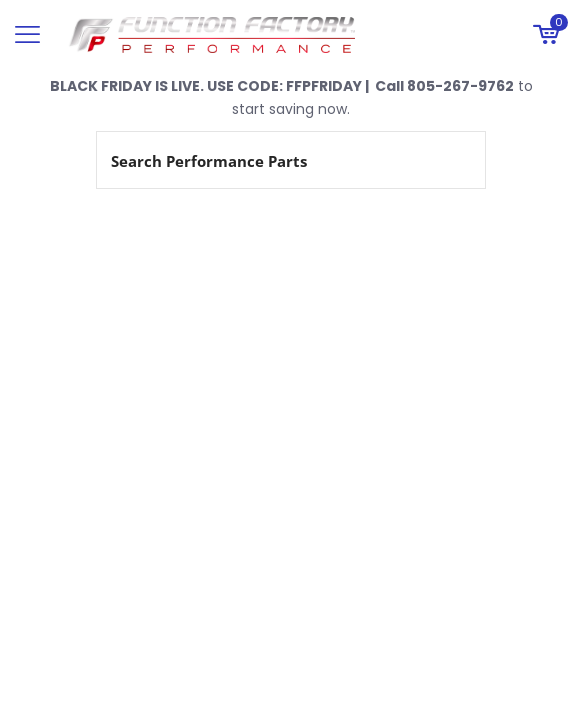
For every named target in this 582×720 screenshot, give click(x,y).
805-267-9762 (460, 86)
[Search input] (267, 160)
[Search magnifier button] (457, 160)
